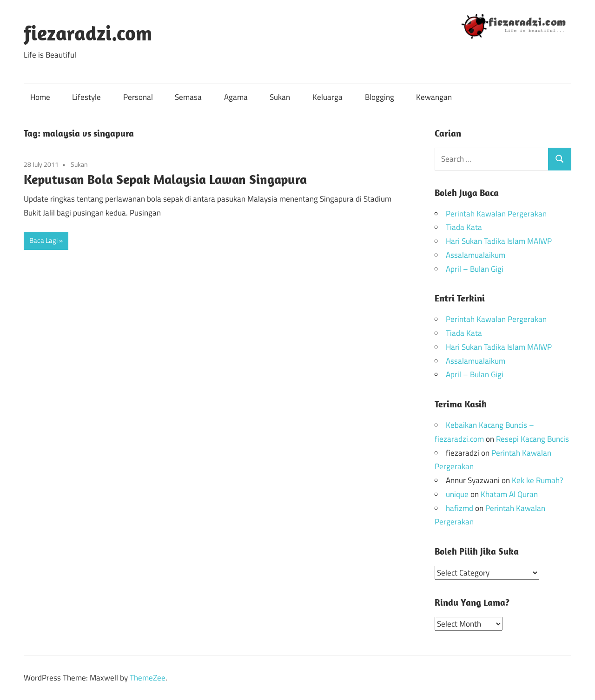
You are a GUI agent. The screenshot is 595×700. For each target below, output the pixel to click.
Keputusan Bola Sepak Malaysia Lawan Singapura (165, 179)
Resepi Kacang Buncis (532, 439)
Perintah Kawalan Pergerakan (496, 214)
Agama (236, 97)
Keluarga (327, 97)
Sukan (280, 97)
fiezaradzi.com (88, 33)
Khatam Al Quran (509, 494)
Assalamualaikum (476, 255)
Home (40, 97)
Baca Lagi (43, 240)
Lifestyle (86, 97)
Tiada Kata (464, 227)
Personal (138, 97)
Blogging (380, 97)
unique (457, 494)
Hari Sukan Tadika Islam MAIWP (499, 241)
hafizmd (459, 508)
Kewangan (434, 97)
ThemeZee (148, 677)
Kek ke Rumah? (538, 480)
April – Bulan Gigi (475, 269)
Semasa (188, 97)
